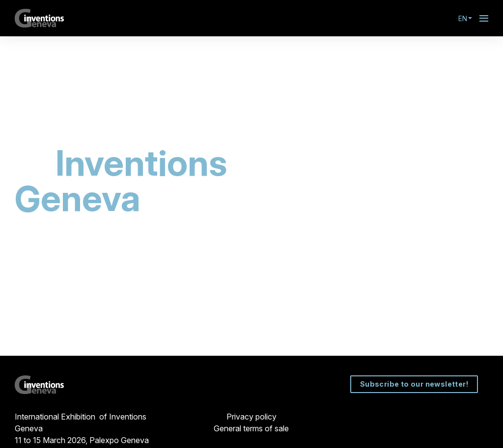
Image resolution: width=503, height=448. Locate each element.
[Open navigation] (484, 18)
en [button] (465, 18)
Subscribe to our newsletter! (414, 384)
